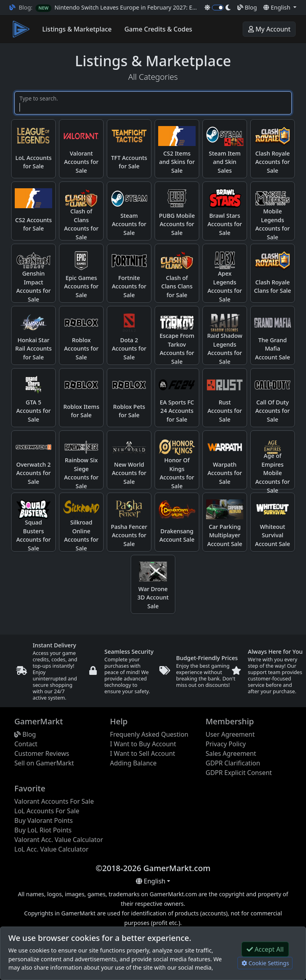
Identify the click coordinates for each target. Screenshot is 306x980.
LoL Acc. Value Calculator (51, 849)
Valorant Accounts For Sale (54, 801)
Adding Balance (133, 763)
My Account (269, 29)
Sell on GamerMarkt (44, 763)
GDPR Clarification (233, 763)
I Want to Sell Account (143, 753)
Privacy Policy (226, 744)
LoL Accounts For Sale (47, 811)
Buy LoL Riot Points (43, 830)
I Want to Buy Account (143, 744)
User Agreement (230, 734)
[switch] (218, 8)
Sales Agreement (231, 753)
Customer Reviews (42, 753)
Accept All (265, 949)
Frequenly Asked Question (149, 734)
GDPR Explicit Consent (239, 773)
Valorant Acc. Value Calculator (59, 840)
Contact (26, 744)
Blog (247, 7)
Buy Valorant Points (44, 820)
